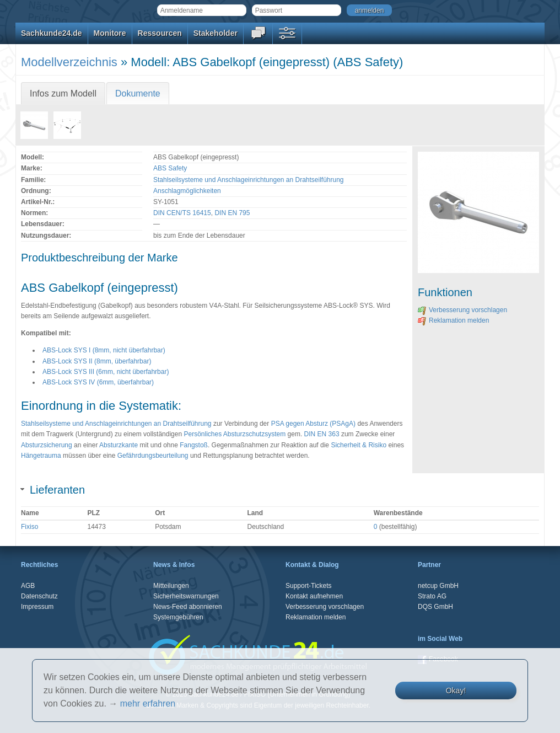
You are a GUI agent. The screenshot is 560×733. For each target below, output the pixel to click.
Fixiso (29, 527)
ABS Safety (170, 168)
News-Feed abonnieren (188, 607)
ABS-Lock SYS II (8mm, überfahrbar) (97, 361)
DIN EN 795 (232, 213)
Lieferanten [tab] (53, 490)
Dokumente (138, 93)
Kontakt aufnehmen (314, 596)
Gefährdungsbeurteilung (153, 456)
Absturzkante (119, 445)
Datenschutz (39, 596)
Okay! (456, 691)
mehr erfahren (148, 703)
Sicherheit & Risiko (359, 445)
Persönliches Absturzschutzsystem (235, 434)
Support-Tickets (309, 586)
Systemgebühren (178, 617)
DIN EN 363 (322, 434)
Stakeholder (216, 33)
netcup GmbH (438, 586)
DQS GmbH (435, 607)
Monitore (110, 33)
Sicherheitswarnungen (186, 596)
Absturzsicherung (47, 445)
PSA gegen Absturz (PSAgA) (313, 424)
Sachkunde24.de (52, 33)
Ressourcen (160, 33)
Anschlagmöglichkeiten (187, 191)
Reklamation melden (453, 320)
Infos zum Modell (63, 93)
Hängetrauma (41, 456)
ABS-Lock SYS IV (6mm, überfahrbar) (98, 382)
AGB (28, 586)
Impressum (37, 607)
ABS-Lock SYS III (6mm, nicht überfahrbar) (106, 372)
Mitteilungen (171, 586)
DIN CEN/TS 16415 (182, 213)
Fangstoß (194, 445)
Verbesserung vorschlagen (462, 310)
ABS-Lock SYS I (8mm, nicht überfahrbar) (104, 350)
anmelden (370, 10)
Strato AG (432, 596)
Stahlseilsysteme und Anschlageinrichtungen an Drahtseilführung (249, 180)
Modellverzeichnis (69, 62)
